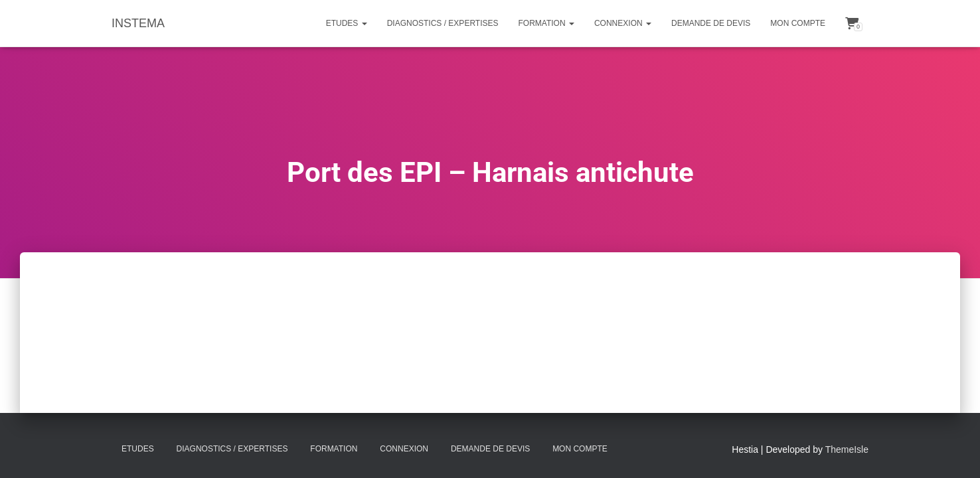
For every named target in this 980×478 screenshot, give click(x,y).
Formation (546, 23)
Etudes (347, 23)
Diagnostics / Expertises (443, 23)
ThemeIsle (847, 449)
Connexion (623, 23)
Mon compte (798, 23)
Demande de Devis (711, 23)
